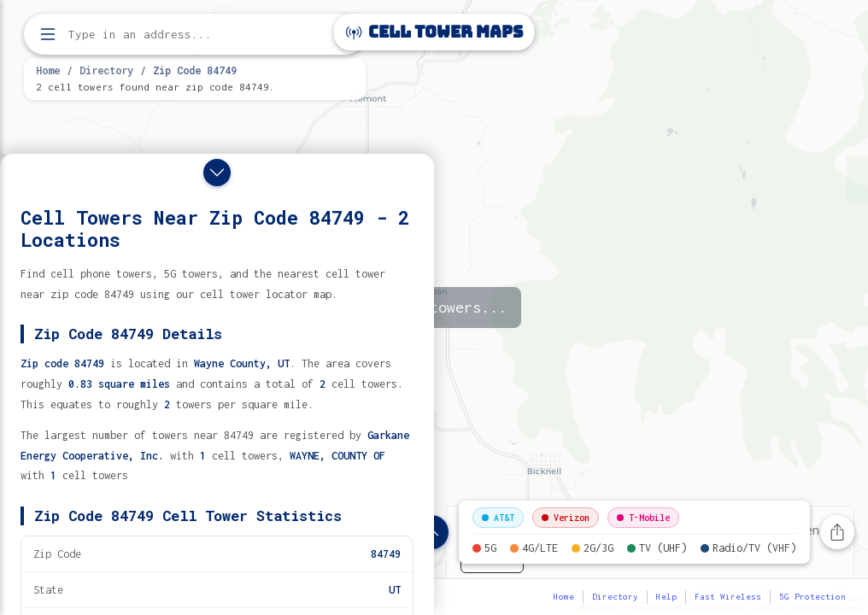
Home (48, 70)
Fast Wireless (728, 597)
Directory (106, 70)
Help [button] (666, 597)
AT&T (498, 518)
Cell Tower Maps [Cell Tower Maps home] (434, 32)
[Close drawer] (217, 173)
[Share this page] (837, 532)
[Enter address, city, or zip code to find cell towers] (196, 35)
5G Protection (812, 597)
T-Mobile (643, 518)
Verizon (566, 518)
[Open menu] (48, 34)
